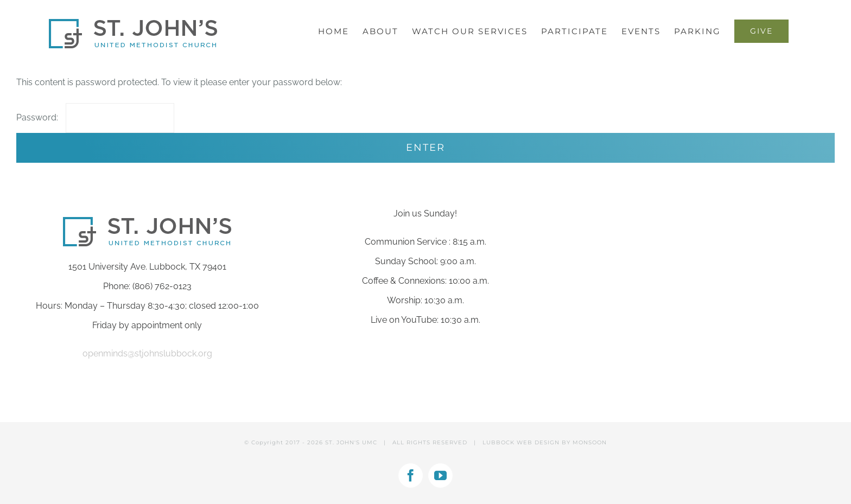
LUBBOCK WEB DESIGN (521, 442)
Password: (95, 117)
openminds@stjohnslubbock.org (147, 353)
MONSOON (590, 442)
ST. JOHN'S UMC (351, 442)
